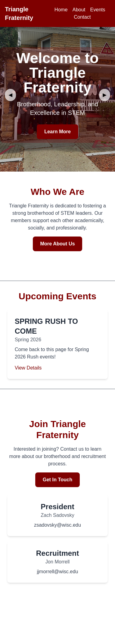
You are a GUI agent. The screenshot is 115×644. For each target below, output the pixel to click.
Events (98, 10)
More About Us (57, 244)
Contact (82, 17)
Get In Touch (57, 480)
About (79, 10)
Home (61, 10)
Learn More (57, 132)
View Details (28, 368)
